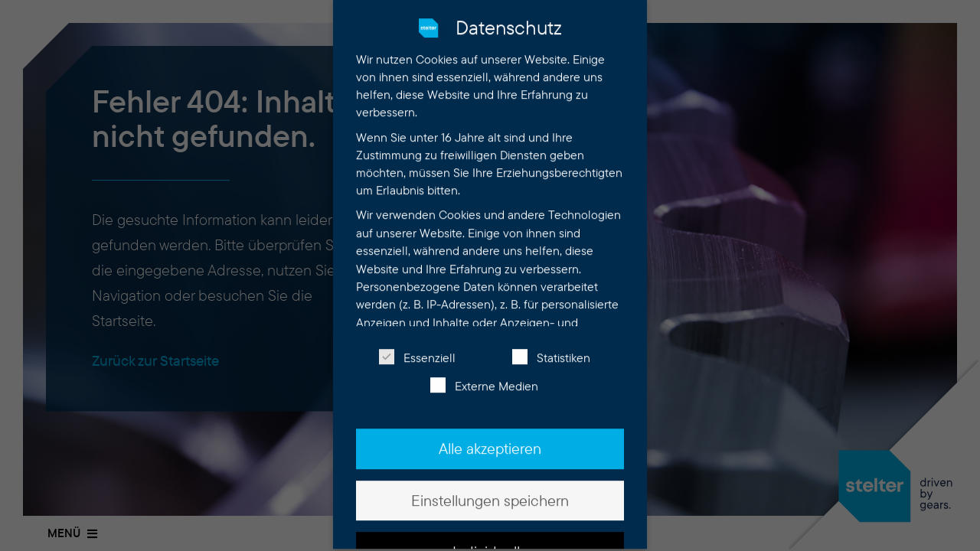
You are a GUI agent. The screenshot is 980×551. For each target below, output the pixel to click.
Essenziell (417, 347)
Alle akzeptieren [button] (490, 438)
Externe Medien (484, 375)
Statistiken (551, 347)
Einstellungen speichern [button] (490, 489)
